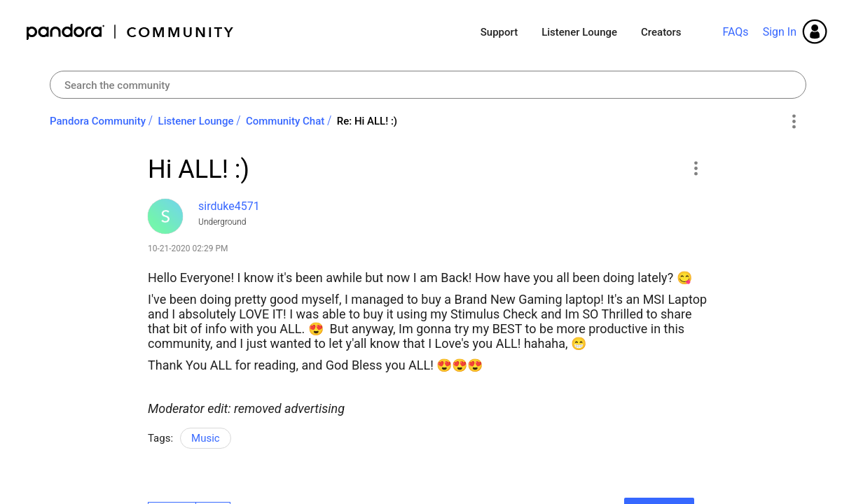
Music (206, 438)
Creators (661, 32)
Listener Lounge (579, 32)
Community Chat (285, 121)
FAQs (735, 32)
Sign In (780, 32)
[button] (695, 168)
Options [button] (793, 122)
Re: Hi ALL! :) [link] (367, 121)
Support (499, 32)
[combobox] (428, 85)
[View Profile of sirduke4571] (229, 206)
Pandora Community (131, 32)
